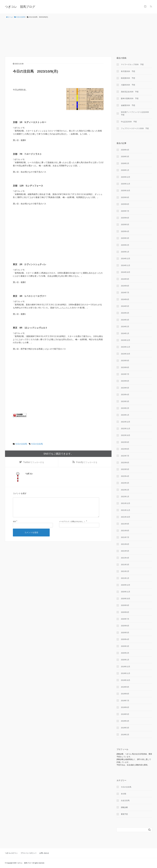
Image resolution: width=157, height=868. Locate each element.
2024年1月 (125, 333)
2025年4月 (125, 231)
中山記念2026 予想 (129, 122)
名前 (14, 526)
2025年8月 (125, 204)
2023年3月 (125, 401)
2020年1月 (125, 660)
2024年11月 (126, 265)
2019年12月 (126, 667)
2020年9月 (125, 605)
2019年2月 (125, 735)
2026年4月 (125, 150)
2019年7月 (125, 701)
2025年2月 (125, 245)
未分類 (124, 794)
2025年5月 (125, 225)
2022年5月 (125, 469)
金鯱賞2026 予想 (128, 105)
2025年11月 (126, 184)
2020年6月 (125, 626)
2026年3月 (125, 157)
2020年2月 (125, 653)
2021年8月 (125, 531)
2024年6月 (125, 299)
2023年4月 (125, 395)
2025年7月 (125, 211)
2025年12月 (126, 177)
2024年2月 (125, 327)
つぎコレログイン (11, 853)
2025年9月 (125, 197)
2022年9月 (125, 442)
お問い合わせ (44, 853)
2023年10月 (126, 354)
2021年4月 (125, 558)
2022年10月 (126, 435)
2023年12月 (126, 340)
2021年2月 (125, 571)
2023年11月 (126, 347)
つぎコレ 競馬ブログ (20, 7)
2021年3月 (125, 565)
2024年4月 (125, 313)
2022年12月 (126, 422)
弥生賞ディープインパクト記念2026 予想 (136, 113)
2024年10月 (126, 272)
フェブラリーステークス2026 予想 (135, 128)
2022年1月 (125, 497)
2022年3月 (125, 483)
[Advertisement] (78, 37)
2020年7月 (125, 619)
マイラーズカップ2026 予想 (132, 64)
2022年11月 (126, 429)
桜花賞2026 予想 (128, 78)
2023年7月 (125, 374)
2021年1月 (125, 578)
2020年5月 (125, 633)
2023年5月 (125, 388)
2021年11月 (126, 510)
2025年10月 (126, 191)
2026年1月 (125, 170)
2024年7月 (125, 293)
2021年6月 (125, 544)
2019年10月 (126, 680)
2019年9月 (125, 687)
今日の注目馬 (21, 444)
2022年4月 (125, 476)
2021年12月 (126, 503)
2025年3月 (125, 238)
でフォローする (34, 462)
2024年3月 (125, 320)
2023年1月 (125, 415)
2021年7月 (125, 537)
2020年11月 (126, 592)
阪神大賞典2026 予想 (130, 98)
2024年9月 (125, 279)
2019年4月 (125, 721)
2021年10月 (126, 517)
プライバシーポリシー (29, 853)
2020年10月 (126, 599)
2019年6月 (125, 707)
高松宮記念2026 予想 (130, 92)
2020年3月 (125, 646)
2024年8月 (125, 286)
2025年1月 (125, 252)
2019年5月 (125, 714)
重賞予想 (124, 814)
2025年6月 (125, 218)
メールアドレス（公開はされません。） (72, 526)
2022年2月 (125, 490)
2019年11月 (126, 673)
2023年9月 (125, 361)
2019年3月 (125, 728)
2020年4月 (125, 639)
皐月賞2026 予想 (128, 71)
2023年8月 (125, 367)
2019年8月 (125, 694)
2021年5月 (125, 551)
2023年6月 (125, 381)
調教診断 (124, 807)
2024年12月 (126, 259)
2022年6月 (125, 463)
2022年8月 (125, 449)
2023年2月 (125, 408)
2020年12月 (126, 585)
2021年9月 (125, 524)
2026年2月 (125, 163)
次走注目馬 (125, 800)
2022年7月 (125, 456)
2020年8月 (125, 612)
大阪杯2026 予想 (128, 85)
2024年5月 (125, 306)
